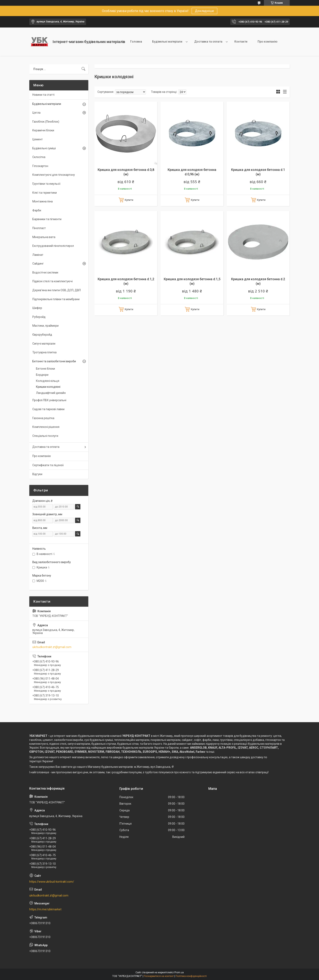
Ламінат (38, 255)
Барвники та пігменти (47, 219)
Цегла (36, 113)
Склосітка (39, 157)
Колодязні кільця (48, 381)
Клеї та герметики (45, 193)
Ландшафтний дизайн (51, 393)
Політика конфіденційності (191, 976)
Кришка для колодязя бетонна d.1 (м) (258, 172)
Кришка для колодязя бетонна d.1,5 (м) (192, 281)
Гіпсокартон (40, 166)
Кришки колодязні (48, 387)
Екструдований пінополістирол (53, 246)
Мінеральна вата (44, 237)
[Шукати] (83, 69)
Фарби (37, 210)
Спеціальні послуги (45, 436)
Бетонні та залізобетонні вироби (54, 361)
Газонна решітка (43, 418)
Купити (129, 200)
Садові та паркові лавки (48, 409)
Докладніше (204, 11)
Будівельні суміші (44, 148)
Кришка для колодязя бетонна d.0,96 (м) (192, 172)
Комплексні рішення (46, 427)
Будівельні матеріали (167, 42)
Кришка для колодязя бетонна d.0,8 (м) (126, 172)
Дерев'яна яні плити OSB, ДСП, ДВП (57, 290)
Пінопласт (39, 228)
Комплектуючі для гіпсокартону (54, 175)
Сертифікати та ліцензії (48, 465)
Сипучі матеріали (44, 344)
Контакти (241, 42)
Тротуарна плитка (44, 352)
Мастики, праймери (45, 326)
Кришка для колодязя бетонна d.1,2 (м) (126, 281)
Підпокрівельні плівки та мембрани (56, 299)
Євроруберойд (42, 335)
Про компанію (268, 42)
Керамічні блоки (43, 130)
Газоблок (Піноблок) (46, 122)
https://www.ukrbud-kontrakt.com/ (52, 882)
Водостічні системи (45, 272)
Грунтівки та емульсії (46, 184)
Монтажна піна (43, 201)
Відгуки (37, 474)
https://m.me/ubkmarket (45, 909)
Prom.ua (179, 972)
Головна (136, 42)
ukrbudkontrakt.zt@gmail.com (52, 647)
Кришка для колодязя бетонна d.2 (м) (258, 281)
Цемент (38, 139)
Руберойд (39, 317)
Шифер (37, 308)
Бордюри (42, 375)
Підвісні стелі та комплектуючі (52, 281)
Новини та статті (43, 95)
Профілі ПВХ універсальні (49, 400)
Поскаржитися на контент (159, 976)
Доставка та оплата (208, 42)
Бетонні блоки (45, 369)
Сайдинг (38, 264)
